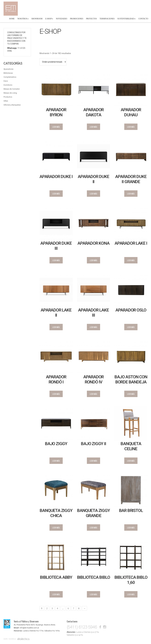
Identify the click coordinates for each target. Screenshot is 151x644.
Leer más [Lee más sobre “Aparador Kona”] (93, 260)
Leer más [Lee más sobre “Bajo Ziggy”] (56, 461)
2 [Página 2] (47, 608)
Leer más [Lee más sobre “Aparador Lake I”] (131, 260)
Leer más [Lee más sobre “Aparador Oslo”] (131, 327)
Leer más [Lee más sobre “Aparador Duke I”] (56, 194)
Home (12, 19)
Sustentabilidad (126, 19)
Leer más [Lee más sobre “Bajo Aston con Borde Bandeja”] (131, 394)
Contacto (143, 19)
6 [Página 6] (68, 608)
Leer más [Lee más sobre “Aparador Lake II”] (56, 327)
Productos (8, 97)
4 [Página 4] (57, 608)
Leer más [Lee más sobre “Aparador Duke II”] (93, 194)
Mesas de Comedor (12, 89)
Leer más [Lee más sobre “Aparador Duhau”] (131, 127)
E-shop (49, 19)
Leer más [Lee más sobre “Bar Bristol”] (131, 527)
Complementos (10, 77)
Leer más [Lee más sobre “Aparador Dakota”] (93, 127)
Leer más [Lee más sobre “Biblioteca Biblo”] (93, 594)
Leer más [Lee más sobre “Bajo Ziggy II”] (93, 461)
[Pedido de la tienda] (53, 62)
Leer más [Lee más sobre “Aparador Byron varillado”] (56, 127)
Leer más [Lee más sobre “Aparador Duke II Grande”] (131, 194)
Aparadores (8, 69)
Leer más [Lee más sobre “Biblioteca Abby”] (56, 594)
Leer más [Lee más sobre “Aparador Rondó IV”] (93, 394)
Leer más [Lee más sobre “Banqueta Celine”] (131, 461)
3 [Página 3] (52, 608)
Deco (6, 81)
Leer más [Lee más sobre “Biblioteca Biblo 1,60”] (131, 594)
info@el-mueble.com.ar (29, 628)
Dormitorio (8, 85)
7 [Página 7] (74, 608)
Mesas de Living (10, 93)
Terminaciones (107, 19)
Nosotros (23, 19)
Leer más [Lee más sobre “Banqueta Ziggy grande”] (93, 527)
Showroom (37, 19)
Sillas (6, 101)
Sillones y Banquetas (12, 105)
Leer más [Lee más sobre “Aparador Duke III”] (56, 260)
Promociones (77, 19)
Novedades (61, 19)
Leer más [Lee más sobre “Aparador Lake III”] (93, 327)
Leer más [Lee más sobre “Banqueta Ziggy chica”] (56, 527)
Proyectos (91, 19)
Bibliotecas (8, 73)
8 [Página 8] (79, 608)
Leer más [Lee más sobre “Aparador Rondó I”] (56, 394)
